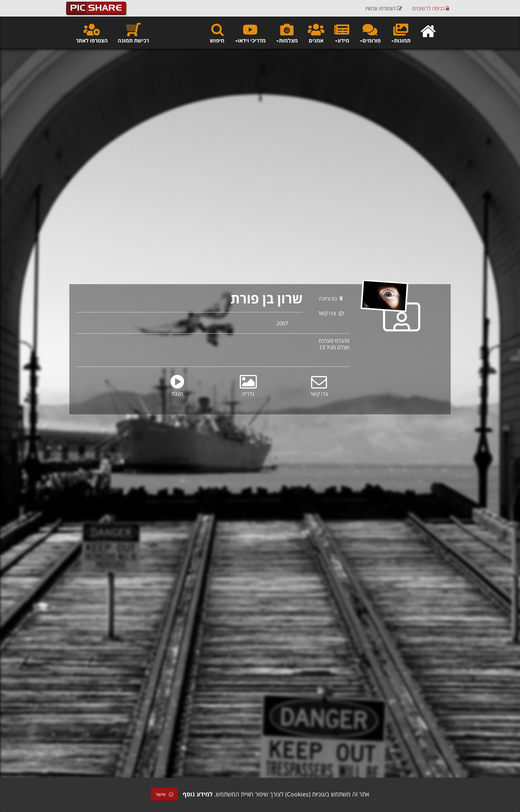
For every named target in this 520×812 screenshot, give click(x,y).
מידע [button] (342, 33)
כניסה (431, 8)
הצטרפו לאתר (92, 33)
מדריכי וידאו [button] (250, 33)
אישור (164, 794)
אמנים (316, 33)
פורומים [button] (370, 33)
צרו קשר (331, 313)
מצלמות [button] (287, 33)
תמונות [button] (401, 33)
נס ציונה (331, 298)
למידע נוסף (198, 794)
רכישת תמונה (133, 33)
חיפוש (217, 33)
